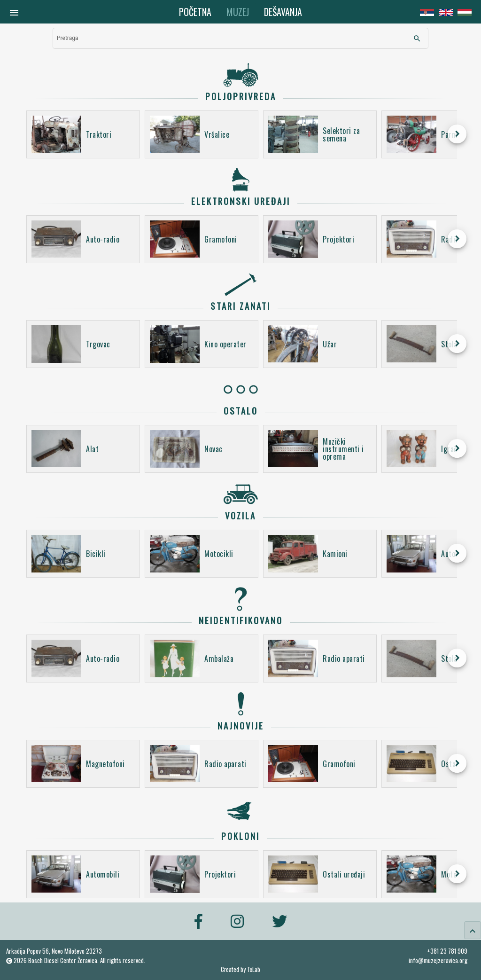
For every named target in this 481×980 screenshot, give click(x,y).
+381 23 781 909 (447, 951)
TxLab (254, 969)
